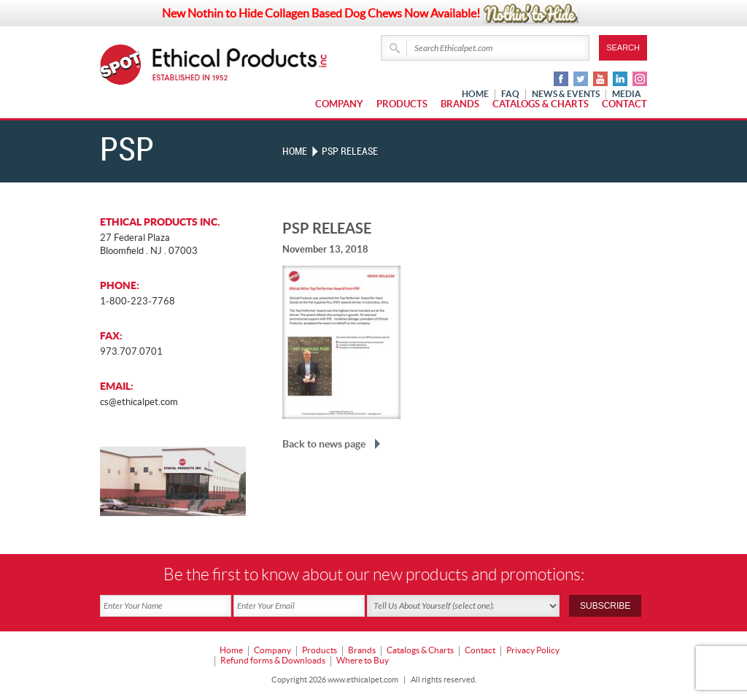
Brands (460, 104)
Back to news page (324, 444)
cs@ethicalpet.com (139, 402)
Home (295, 151)
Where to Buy (363, 660)
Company (339, 104)
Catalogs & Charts (541, 104)
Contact (624, 104)
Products (402, 104)
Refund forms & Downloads (273, 660)
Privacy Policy (533, 650)
